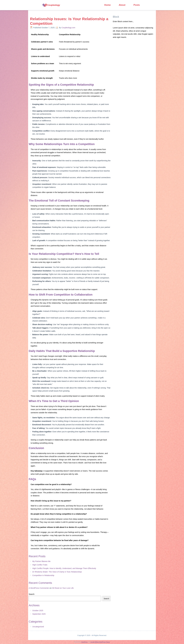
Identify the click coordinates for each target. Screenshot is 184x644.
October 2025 (38, 611)
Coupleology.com (68, 28)
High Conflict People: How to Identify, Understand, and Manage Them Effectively (64, 568)
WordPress (84, 642)
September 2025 (39, 614)
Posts (139, 5)
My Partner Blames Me (41, 561)
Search (32, 594)
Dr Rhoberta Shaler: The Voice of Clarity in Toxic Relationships (57, 572)
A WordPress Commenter (39, 588)
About (123, 5)
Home (108, 5)
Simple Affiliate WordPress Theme (100, 642)
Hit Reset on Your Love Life (63, 588)
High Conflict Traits (40, 565)
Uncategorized (38, 627)
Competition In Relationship (43, 575)
